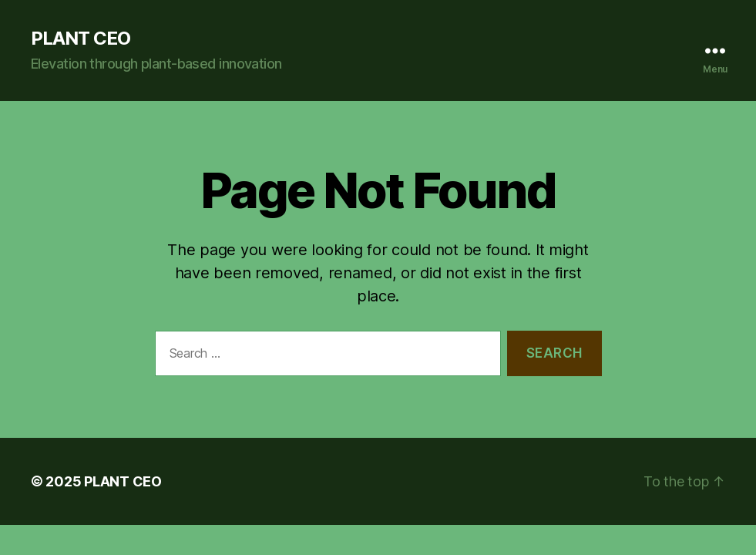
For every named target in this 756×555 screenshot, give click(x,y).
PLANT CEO (81, 39)
